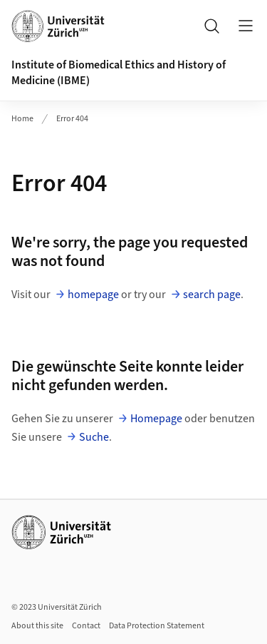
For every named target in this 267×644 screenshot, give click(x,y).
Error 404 (72, 119)
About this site (37, 626)
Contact (86, 626)
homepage (93, 295)
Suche (94, 437)
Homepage (156, 419)
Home (22, 119)
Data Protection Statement (157, 626)
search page (212, 295)
